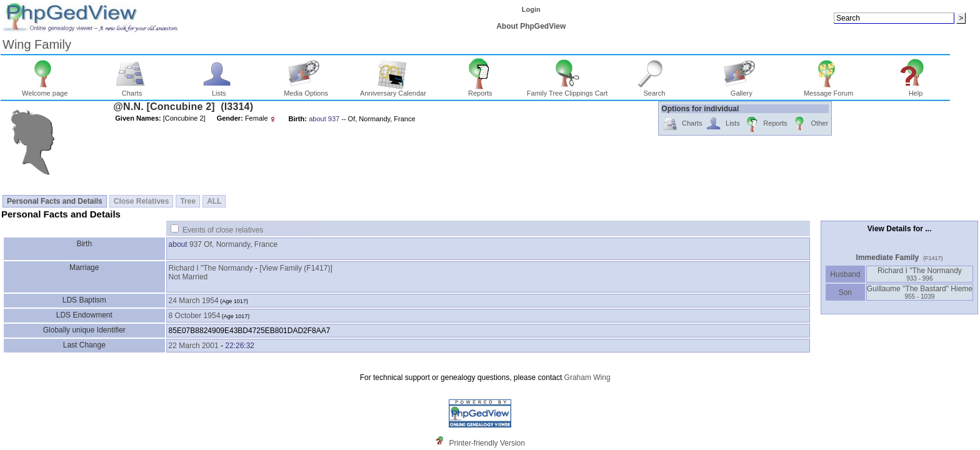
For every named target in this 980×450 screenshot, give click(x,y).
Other (810, 124)
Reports (480, 90)
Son (845, 292)
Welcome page (45, 90)
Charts (132, 90)
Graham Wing (587, 377)
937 (196, 244)
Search (655, 90)
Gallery (742, 90)
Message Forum (828, 90)
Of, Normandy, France (241, 244)
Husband (845, 274)
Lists (219, 90)
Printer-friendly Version (487, 443)
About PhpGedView (531, 26)
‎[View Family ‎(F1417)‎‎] (296, 268)
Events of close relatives (223, 230)
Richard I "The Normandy (211, 268)
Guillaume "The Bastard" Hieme (920, 292)
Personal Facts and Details (55, 201)
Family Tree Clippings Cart (567, 90)
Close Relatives (142, 201)
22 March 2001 (194, 346)
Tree (188, 201)
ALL (214, 201)
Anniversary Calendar (393, 90)
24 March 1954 (194, 301)
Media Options (306, 90)
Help (916, 90)
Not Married (188, 277)
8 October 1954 (195, 316)
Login (531, 9)
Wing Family (37, 44)
